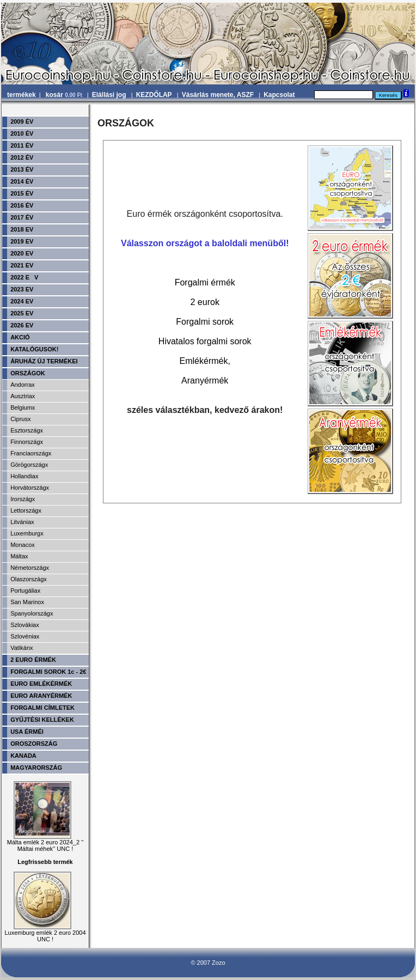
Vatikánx (22, 648)
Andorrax (23, 385)
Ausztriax (23, 396)
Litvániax (22, 522)
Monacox (23, 545)
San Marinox (27, 602)
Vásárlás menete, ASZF (218, 95)
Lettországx (26, 510)
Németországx (30, 568)
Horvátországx (30, 488)
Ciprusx (20, 419)
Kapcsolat (279, 95)
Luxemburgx (27, 533)
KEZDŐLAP (154, 95)
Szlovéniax (25, 636)
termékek (22, 95)
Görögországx (29, 465)
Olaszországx (29, 579)
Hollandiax (24, 476)
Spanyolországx (32, 613)
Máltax (19, 556)
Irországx (23, 499)
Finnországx (27, 442)
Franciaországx (31, 453)
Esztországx (27, 430)
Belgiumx (23, 407)
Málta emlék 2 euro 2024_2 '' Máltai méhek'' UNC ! (45, 843)
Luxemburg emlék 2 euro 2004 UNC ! (45, 933)
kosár (65, 95)
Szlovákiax (25, 625)
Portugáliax (25, 591)
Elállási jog (109, 95)
